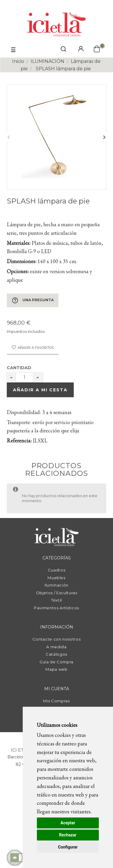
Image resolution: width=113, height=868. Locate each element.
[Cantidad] (24, 377)
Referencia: (19, 440)
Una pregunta (33, 300)
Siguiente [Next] (104, 137)
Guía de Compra (56, 662)
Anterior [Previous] (9, 137)
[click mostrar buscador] (63, 50)
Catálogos (56, 654)
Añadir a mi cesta (40, 390)
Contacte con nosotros (57, 639)
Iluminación (56, 585)
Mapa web (56, 669)
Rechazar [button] (68, 835)
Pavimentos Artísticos (56, 608)
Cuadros (57, 570)
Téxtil (56, 600)
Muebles (56, 578)
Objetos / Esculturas (57, 593)
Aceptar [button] (68, 823)
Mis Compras (56, 701)
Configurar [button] (68, 847)
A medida (56, 647)
